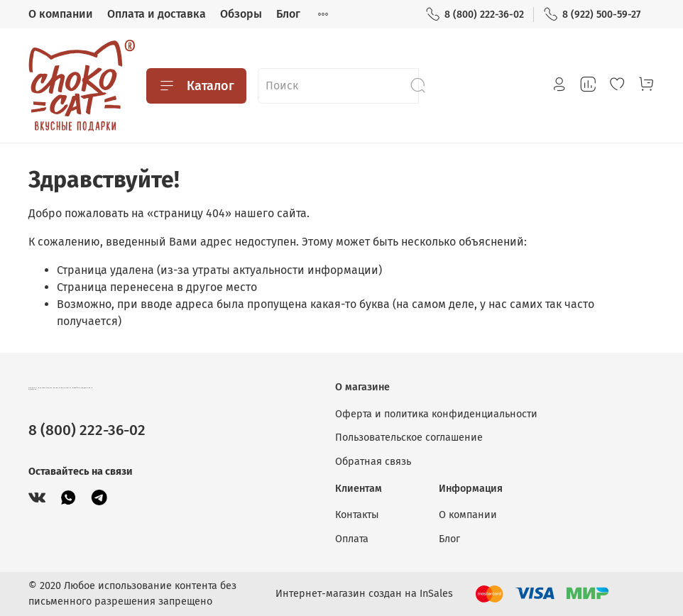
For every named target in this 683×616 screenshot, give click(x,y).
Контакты (357, 515)
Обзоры (241, 14)
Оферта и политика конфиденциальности (436, 414)
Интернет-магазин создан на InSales (364, 594)
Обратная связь (373, 462)
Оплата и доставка (157, 14)
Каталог (196, 86)
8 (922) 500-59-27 (592, 15)
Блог (288, 14)
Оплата (352, 539)
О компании (61, 14)
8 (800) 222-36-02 (475, 15)
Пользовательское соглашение (409, 438)
